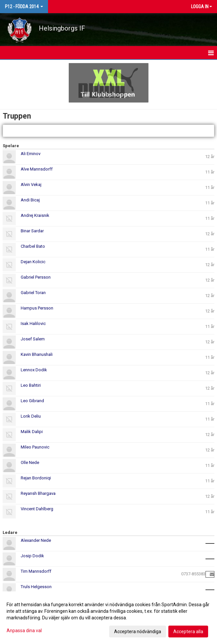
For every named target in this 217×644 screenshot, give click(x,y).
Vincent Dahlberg (37, 509)
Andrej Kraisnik (35, 215)
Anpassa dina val (24, 631)
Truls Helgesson (36, 587)
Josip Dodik (32, 556)
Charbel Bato (33, 246)
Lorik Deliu (31, 416)
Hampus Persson (37, 308)
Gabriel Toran (33, 293)
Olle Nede (30, 462)
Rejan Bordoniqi (36, 478)
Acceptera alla (188, 632)
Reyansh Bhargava (38, 493)
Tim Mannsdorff (36, 571)
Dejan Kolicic (33, 262)
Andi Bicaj (30, 200)
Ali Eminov (31, 154)
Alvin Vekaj (31, 184)
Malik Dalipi (32, 432)
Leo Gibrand (32, 401)
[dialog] (108, 618)
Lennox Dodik (34, 370)
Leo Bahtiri (31, 385)
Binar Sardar (32, 231)
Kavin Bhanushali (37, 354)
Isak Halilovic (33, 323)
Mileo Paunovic (35, 447)
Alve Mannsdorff (37, 169)
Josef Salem (33, 339)
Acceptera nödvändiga (138, 632)
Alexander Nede (36, 540)
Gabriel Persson (36, 277)
